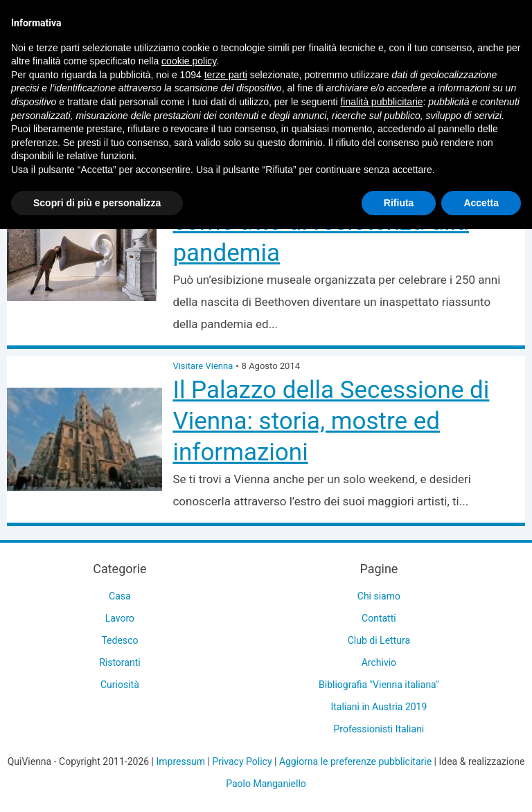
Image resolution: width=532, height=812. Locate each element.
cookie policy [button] (189, 61)
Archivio (379, 662)
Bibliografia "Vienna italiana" (379, 685)
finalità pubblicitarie (381, 102)
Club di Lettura (379, 640)
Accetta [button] (481, 203)
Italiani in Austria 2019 (379, 707)
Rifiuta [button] (399, 203)
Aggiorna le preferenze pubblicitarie (355, 761)
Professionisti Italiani (379, 729)
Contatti (379, 618)
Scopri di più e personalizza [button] (97, 203)
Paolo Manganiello (266, 784)
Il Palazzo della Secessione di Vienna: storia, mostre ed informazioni (331, 421)
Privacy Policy (242, 761)
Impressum (181, 761)
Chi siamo (379, 596)
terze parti (226, 75)
